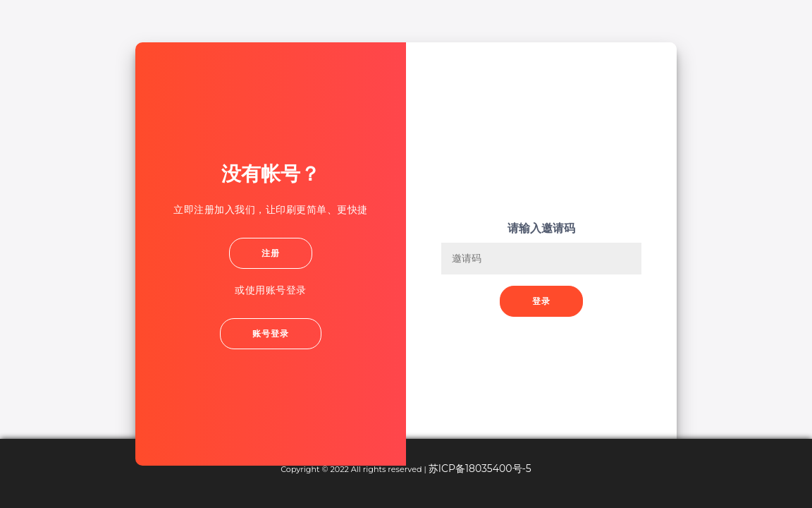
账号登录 (271, 333)
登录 (541, 301)
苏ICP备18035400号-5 (480, 468)
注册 (271, 253)
